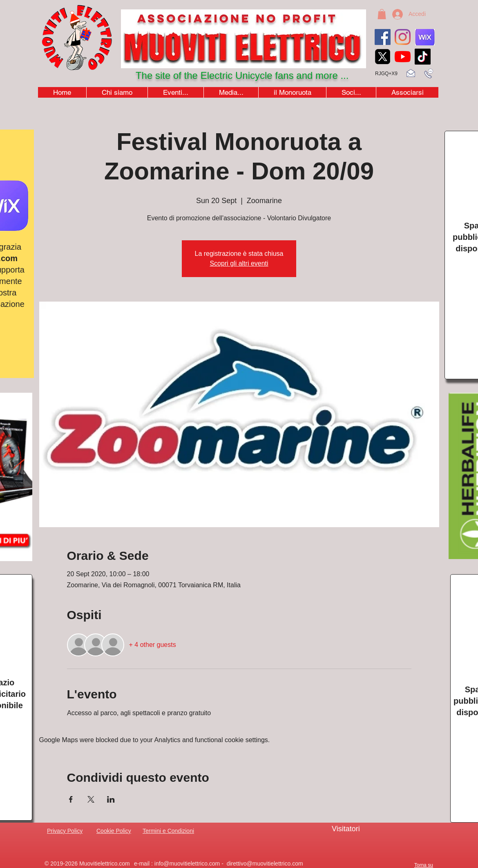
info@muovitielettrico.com (187, 864)
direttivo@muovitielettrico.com (265, 864)
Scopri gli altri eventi (239, 263)
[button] (382, 14)
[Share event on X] (91, 799)
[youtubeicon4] (403, 57)
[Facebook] (383, 37)
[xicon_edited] (383, 57)
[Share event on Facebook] (71, 799)
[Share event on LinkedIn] (111, 799)
